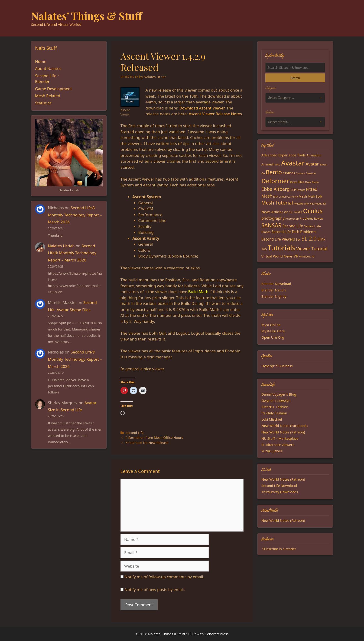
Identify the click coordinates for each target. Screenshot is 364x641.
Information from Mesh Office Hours (154, 438)
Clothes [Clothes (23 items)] (289, 173)
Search (295, 78)
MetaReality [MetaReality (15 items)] (301, 203)
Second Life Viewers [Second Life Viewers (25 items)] (278, 239)
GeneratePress (216, 634)
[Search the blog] (295, 67)
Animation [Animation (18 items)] (314, 155)
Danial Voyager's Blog (279, 394)
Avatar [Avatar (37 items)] (312, 164)
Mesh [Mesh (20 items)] (303, 196)
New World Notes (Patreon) (283, 432)
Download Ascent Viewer (202, 108)
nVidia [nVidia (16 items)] (298, 212)
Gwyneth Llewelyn (276, 400)
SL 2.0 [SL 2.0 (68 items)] (309, 238)
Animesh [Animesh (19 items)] (268, 164)
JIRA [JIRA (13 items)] (276, 197)
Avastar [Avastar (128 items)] (293, 163)
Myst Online (271, 325)
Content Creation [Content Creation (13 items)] (306, 173)
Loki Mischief (272, 419)
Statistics (43, 103)
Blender (42, 81)
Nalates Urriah (61, 246)
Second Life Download (279, 486)
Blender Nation (274, 290)
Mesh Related (48, 96)
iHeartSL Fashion (275, 407)
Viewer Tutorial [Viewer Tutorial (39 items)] (312, 249)
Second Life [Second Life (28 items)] (293, 226)
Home (41, 61)
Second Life (135, 433)
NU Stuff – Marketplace (280, 438)
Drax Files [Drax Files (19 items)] (297, 182)
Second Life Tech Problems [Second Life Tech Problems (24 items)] (294, 232)
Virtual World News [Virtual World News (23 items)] (277, 256)
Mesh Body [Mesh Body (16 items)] (315, 197)
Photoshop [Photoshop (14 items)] (292, 219)
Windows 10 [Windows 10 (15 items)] (307, 256)
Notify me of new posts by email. (155, 590)
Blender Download (276, 284)
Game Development (54, 89)
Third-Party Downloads (280, 492)
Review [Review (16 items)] (319, 219)
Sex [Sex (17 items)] (298, 239)
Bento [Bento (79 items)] (274, 172)
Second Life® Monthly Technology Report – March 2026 (75, 215)
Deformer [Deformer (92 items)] (275, 181)
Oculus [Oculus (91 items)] (313, 211)
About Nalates (48, 68)
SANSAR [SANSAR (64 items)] (271, 225)
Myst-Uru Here (273, 331)
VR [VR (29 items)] (296, 256)
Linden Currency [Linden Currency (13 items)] (288, 197)
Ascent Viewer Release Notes (215, 114)
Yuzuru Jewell (272, 451)
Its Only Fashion (274, 413)
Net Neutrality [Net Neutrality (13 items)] (318, 204)
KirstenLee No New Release (147, 443)
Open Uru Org (273, 337)
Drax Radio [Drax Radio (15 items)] (312, 182)
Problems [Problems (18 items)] (306, 218)
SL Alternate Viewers (278, 445)
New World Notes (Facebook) (284, 426)
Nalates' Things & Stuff (87, 16)
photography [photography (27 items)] (273, 218)
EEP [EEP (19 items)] (293, 190)
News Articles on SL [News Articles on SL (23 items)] (277, 212)
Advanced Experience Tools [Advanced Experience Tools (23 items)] (284, 155)
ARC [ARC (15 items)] (278, 164)
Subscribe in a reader (279, 549)
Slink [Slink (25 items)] (321, 239)
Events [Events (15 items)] (301, 190)
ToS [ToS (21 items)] (264, 249)
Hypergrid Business (277, 366)
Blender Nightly (274, 296)
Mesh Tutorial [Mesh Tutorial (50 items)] (277, 203)
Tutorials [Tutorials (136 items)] (281, 248)
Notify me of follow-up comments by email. (164, 577)
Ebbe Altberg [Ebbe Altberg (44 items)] (276, 189)
